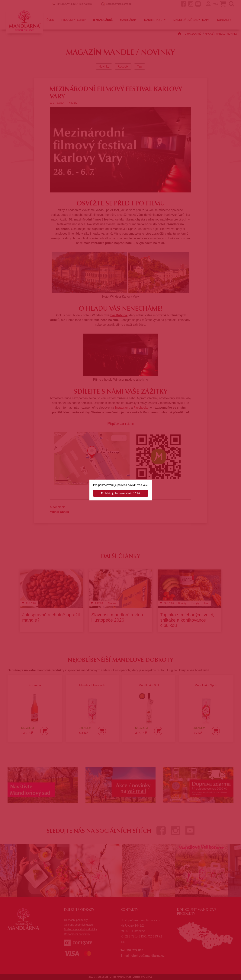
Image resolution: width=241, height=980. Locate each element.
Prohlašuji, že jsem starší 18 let (120, 493)
